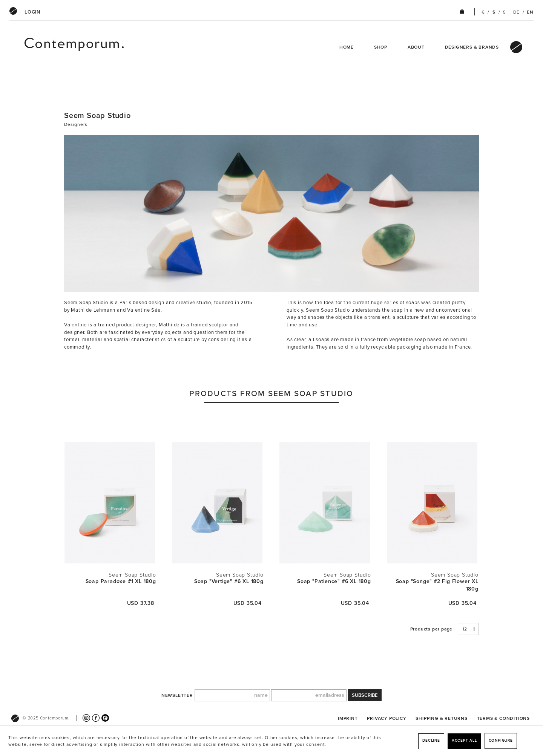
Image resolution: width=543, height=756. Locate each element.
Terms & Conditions (503, 718)
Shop (381, 47)
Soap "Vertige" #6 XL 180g (229, 581)
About (416, 47)
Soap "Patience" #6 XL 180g (334, 581)
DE (516, 12)
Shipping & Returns (441, 718)
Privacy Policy (387, 718)
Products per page (432, 629)
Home (347, 47)
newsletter (177, 695)
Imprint (348, 718)
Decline (431, 741)
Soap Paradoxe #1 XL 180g (121, 581)
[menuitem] (32, 12)
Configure (501, 741)
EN (530, 12)
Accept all (464, 741)
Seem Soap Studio (132, 575)
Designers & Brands (472, 47)
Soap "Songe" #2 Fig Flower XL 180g (437, 585)
